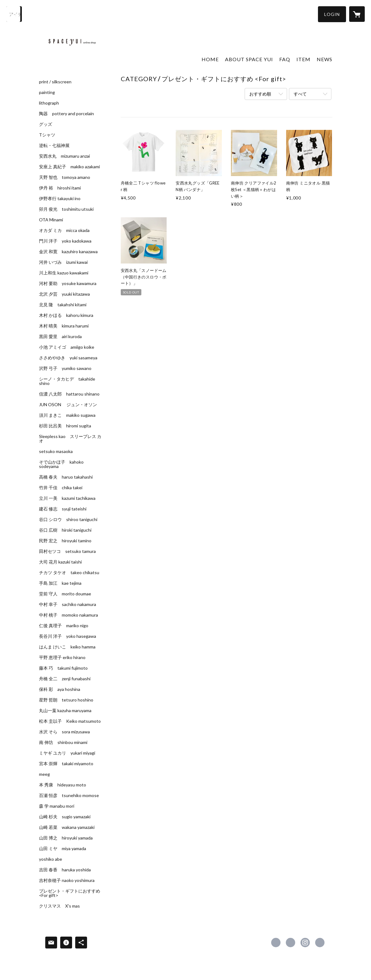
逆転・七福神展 (54, 145)
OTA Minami (51, 220)
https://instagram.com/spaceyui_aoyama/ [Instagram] (305, 943)
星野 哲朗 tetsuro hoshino (66, 700)
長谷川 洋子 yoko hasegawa (68, 636)
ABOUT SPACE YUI (249, 59)
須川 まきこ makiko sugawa (67, 415)
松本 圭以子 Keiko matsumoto (70, 721)
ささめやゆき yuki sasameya (68, 358)
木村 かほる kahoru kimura (66, 315)
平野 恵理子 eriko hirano (62, 657)
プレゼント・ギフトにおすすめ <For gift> (70, 893)
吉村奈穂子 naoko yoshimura (67, 880)
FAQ (285, 59)
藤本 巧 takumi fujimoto (63, 668)
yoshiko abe (51, 859)
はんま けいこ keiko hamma (67, 647)
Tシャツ (47, 135)
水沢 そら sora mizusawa (64, 732)
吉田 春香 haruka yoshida (65, 870)
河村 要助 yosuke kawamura (68, 283)
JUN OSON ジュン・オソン (68, 405)
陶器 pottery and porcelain (66, 114)
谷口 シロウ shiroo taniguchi (68, 520)
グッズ (46, 124)
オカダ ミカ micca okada (64, 230)
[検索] (14, 14)
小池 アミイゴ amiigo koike (67, 347)
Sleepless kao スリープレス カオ (70, 439)
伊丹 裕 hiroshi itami (60, 188)
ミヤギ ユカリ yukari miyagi (67, 753)
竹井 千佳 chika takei (61, 488)
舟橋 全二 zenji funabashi (65, 679)
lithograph (49, 103)
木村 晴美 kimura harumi (64, 326)
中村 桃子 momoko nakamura (68, 615)
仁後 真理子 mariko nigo (64, 626)
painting (47, 92)
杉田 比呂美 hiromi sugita (65, 426)
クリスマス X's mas (59, 906)
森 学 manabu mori (57, 806)
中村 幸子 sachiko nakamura (68, 604)
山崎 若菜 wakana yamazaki (67, 827)
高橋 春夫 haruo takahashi (66, 477)
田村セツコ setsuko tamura (67, 551)
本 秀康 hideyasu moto (63, 785)
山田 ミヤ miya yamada (63, 849)
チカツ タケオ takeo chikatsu (69, 573)
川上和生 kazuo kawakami (64, 273)
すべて (300, 94)
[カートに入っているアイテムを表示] (357, 14)
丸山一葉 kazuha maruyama (65, 711)
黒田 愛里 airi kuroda (60, 337)
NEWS (325, 59)
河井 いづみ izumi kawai (63, 262)
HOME (210, 59)
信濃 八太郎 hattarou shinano (69, 394)
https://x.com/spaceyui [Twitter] (290, 943)
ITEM (303, 59)
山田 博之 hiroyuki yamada (66, 838)
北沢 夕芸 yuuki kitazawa (64, 294)
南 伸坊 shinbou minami (63, 742)
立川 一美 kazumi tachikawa (67, 498)
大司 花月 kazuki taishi (60, 562)
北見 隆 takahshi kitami (63, 305)
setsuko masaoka (56, 451)
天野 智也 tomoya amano (65, 177)
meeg (44, 774)
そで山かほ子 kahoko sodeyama (61, 464)
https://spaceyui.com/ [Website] (320, 943)
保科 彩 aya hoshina (60, 689)
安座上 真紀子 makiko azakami (69, 167)
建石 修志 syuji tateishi (63, 509)
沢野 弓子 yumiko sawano (65, 368)
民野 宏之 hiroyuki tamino (65, 541)
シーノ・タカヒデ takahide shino (67, 381)
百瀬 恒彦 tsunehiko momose (69, 795)
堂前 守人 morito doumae (65, 594)
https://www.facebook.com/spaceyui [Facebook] (276, 943)
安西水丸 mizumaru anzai (64, 156)
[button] (332, 14)
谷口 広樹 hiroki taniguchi (65, 530)
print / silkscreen (55, 82)
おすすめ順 (260, 94)
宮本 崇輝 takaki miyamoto (66, 764)
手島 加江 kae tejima (60, 583)
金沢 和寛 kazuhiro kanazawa (68, 252)
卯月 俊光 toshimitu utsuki (66, 209)
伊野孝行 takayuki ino (60, 199)
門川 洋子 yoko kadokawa (65, 241)
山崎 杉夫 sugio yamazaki (65, 817)
